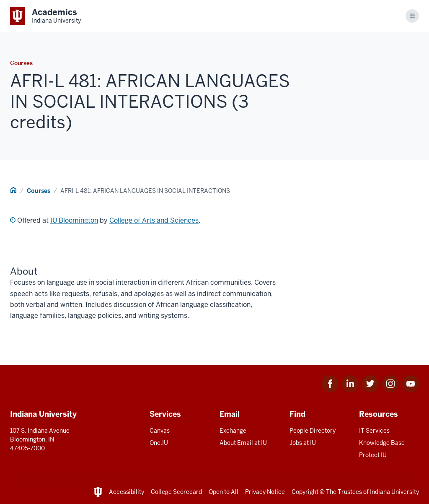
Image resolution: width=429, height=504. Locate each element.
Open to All (224, 492)
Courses (39, 191)
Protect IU (373, 455)
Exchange (233, 431)
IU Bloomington (74, 220)
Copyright (305, 492)
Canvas (160, 431)
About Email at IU (243, 443)
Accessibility (127, 492)
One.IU (159, 443)
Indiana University (394, 492)
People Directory (313, 431)
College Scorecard (176, 492)
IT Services (374, 431)
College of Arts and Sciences (154, 220)
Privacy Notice (265, 492)
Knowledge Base (382, 443)
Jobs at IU (303, 443)
